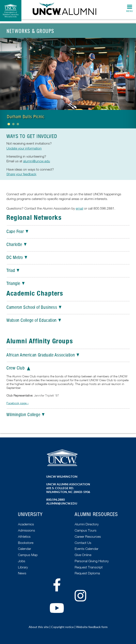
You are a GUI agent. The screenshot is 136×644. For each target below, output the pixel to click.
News (22, 573)
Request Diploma (87, 573)
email (79, 208)
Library (23, 567)
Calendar (24, 549)
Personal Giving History (92, 561)
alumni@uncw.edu (37, 161)
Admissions (27, 530)
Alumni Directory (87, 524)
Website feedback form (92, 627)
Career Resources (88, 536)
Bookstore (26, 543)
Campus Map (28, 555)
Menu (129, 11)
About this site (39, 627)
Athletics (24, 536)
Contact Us (83, 543)
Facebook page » (18, 403)
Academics (26, 524)
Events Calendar (86, 549)
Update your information (24, 148)
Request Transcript (89, 567)
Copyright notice (62, 627)
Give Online (83, 555)
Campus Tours (86, 530)
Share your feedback (21, 174)
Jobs (22, 561)
